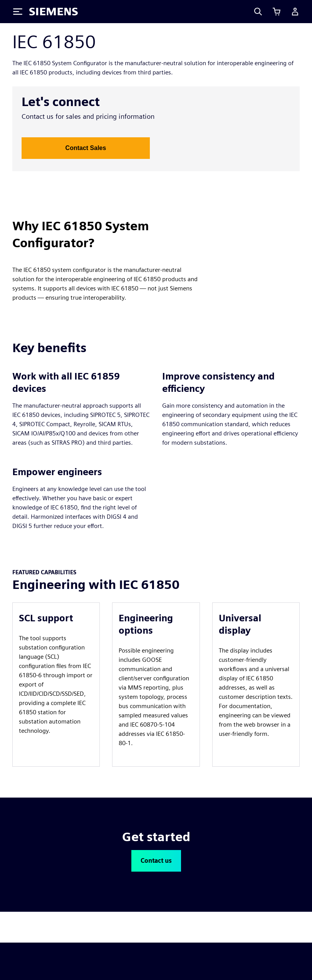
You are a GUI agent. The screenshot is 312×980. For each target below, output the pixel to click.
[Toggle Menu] (18, 12)
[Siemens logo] (54, 12)
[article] (56, 685)
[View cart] (277, 12)
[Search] (258, 12)
